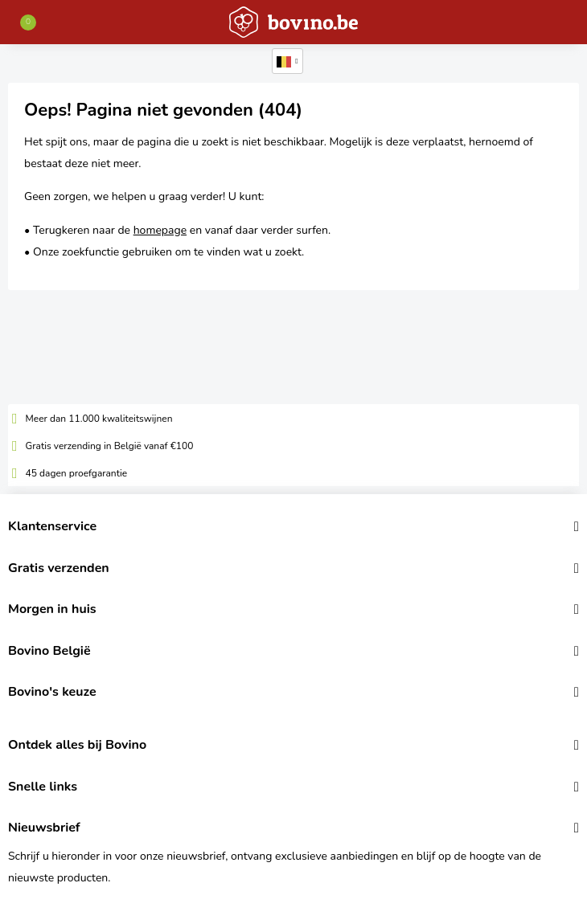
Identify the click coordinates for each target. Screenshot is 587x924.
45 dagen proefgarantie (77, 473)
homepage (160, 230)
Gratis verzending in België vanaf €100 (110, 446)
